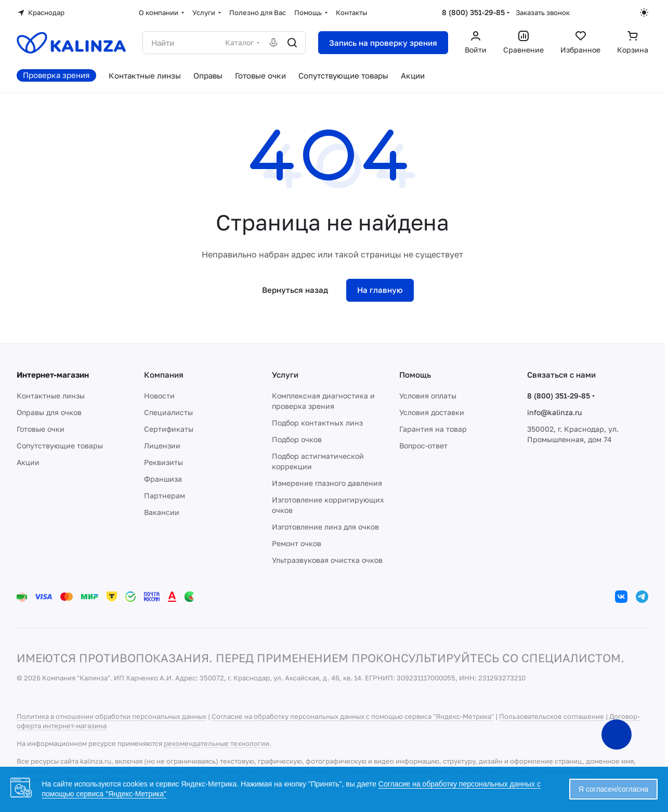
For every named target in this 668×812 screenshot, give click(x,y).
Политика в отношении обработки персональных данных (112, 716)
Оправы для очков (49, 412)
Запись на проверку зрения (383, 43)
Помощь (415, 375)
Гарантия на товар (433, 429)
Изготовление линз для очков (325, 527)
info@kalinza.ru (554, 412)
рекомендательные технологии (217, 743)
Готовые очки (41, 429)
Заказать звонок (543, 12)
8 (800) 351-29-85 (473, 12)
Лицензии (162, 446)
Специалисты (168, 412)
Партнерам (165, 495)
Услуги (285, 375)
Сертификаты (169, 429)
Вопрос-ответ (423, 446)
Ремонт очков (297, 543)
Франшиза (163, 479)
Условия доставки (432, 412)
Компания (164, 375)
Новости (159, 396)
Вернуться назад (295, 290)
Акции (28, 462)
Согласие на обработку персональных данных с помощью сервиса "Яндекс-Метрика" (353, 716)
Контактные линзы (51, 396)
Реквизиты (163, 462)
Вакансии (162, 512)
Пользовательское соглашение (552, 716)
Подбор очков (297, 439)
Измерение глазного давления (327, 483)
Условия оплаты (428, 396)
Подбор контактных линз (317, 423)
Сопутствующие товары (60, 446)
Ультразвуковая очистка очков (327, 560)
